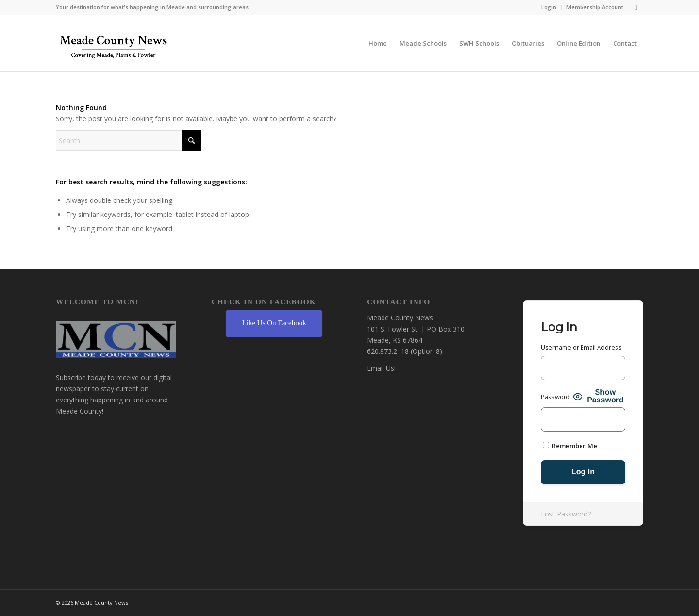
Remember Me (570, 446)
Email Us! (381, 368)
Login (549, 7)
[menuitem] (549, 7)
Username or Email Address (581, 347)
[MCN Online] (114, 46)
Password (555, 397)
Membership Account (595, 7)
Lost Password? (566, 514)
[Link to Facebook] (636, 7)
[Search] (129, 141)
